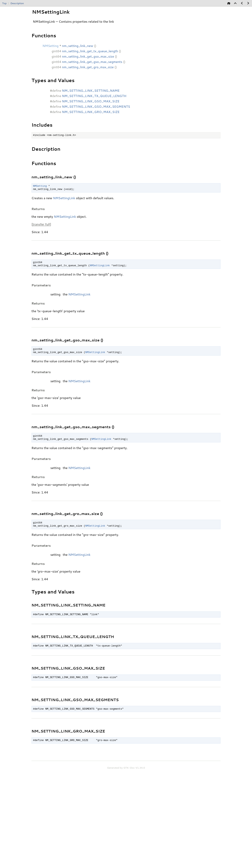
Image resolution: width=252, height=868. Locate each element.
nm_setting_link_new (78, 46)
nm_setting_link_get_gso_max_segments (92, 62)
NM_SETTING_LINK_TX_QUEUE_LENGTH (94, 96)
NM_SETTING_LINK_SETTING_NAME (91, 90)
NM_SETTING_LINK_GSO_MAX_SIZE (91, 101)
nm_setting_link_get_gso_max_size (88, 56)
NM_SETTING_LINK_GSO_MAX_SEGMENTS (96, 106)
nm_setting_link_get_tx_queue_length (90, 51)
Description (17, 3)
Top (4, 3)
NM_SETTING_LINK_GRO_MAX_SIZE (91, 112)
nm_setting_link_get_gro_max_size (88, 67)
